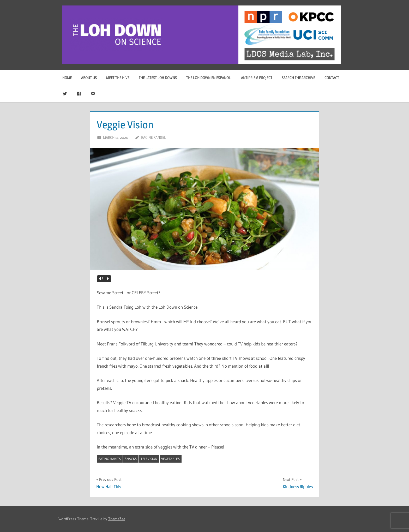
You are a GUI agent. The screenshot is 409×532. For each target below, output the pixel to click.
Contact (332, 78)
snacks (131, 459)
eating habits (110, 459)
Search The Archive (298, 78)
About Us (89, 78)
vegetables (170, 459)
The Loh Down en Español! (209, 78)
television (149, 459)
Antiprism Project (257, 78)
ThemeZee (117, 519)
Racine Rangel (154, 137)
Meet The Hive (118, 78)
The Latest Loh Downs (158, 78)
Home (67, 78)
